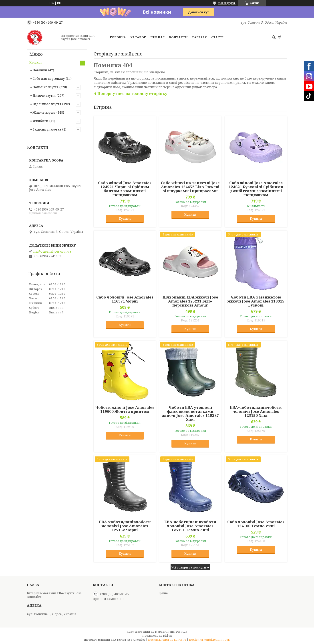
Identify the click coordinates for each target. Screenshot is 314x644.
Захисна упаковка (47, 129)
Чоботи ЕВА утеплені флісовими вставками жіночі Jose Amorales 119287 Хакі (190, 413)
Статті (217, 37)
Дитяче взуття (44, 95)
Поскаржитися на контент (167, 640)
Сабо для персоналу (49, 79)
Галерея (199, 37)
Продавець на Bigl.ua (157, 636)
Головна (118, 37)
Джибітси (40, 121)
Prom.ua (182, 632)
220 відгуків (227, 3)
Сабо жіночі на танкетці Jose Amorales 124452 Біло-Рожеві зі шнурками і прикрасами (190, 187)
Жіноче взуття (44, 112)
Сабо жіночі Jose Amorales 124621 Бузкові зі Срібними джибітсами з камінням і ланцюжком (256, 189)
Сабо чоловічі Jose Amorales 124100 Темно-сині (256, 524)
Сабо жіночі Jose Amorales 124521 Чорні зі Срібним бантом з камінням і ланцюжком (125, 189)
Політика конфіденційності (210, 640)
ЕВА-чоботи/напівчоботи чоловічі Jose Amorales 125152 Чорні (125, 526)
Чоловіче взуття (45, 87)
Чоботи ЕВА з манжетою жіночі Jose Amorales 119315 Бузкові (256, 301)
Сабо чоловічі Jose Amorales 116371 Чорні (125, 299)
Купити (125, 218)
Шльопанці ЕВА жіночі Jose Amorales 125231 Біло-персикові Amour (190, 301)
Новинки (40, 70)
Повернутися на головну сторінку (132, 93)
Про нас (157, 37)
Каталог (138, 37)
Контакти (178, 37)
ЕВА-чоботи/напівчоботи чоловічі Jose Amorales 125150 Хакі (256, 411)
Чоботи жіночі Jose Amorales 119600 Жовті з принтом (125, 409)
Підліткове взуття (47, 104)
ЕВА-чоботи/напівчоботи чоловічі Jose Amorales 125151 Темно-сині (190, 526)
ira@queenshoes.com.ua (52, 251)
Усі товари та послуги (189, 567)
